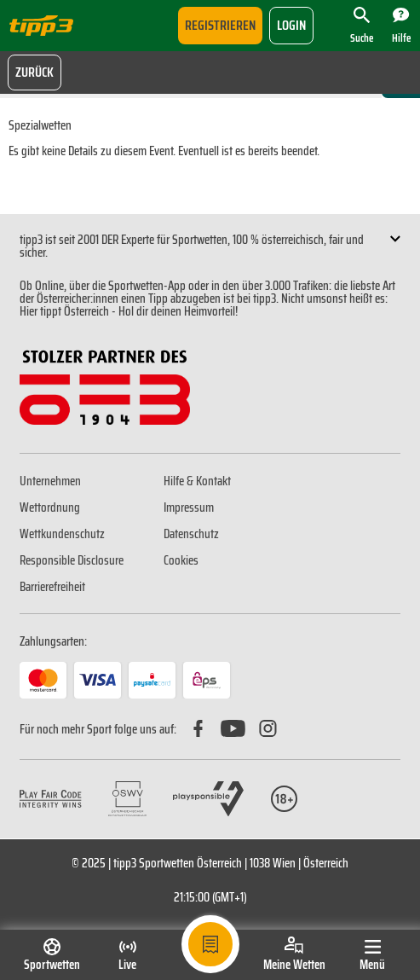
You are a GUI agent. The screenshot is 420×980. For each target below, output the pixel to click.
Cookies (181, 560)
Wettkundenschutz (62, 534)
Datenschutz (191, 534)
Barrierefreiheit (52, 587)
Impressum (189, 507)
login (291, 25)
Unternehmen (50, 481)
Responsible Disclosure (72, 560)
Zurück (35, 72)
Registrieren (220, 25)
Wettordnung (50, 507)
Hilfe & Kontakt (197, 481)
